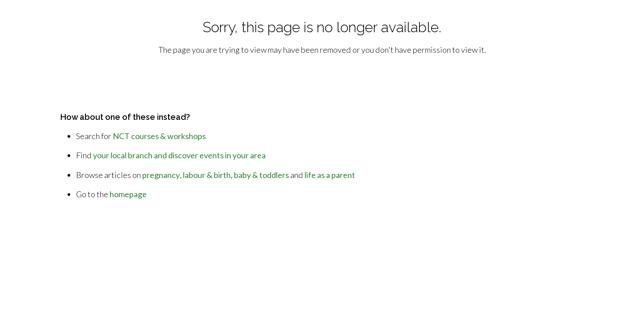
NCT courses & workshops (159, 136)
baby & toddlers (261, 175)
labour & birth (207, 175)
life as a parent (330, 175)
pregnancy (161, 175)
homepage (128, 194)
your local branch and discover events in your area (179, 155)
